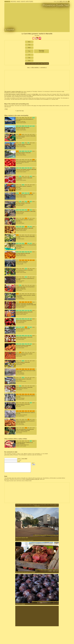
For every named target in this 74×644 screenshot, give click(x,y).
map (30, 95)
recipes (13, 2)
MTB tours (30, 2)
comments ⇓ (44, 67)
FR (64, 2)
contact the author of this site (32, 479)
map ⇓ (29, 67)
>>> (58, 2)
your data (24, 459)
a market (10, 30)
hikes (19, 2)
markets (7, 2)
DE (66, 2)
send (34, 465)
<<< (55, 2)
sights (23, 2)
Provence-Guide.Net (56, 5)
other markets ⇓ (35, 67)
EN (69, 2)
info (61, 2)
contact (55, 505)
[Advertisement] (37, 616)
